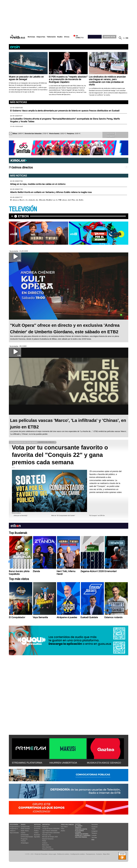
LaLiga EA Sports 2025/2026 (51, 829)
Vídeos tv (13, 831)
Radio (60, 37)
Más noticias (18, 102)
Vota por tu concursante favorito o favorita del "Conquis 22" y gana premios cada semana (60, 455)
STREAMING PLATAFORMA (27, 763)
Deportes (41, 37)
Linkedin (94, 835)
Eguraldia (37, 837)
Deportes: (46, 825)
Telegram (94, 833)
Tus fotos (109, 133)
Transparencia (90, 854)
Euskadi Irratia (25, 827)
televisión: (14, 825)
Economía (37, 829)
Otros (67, 37)
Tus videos (109, 136)
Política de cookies (63, 854)
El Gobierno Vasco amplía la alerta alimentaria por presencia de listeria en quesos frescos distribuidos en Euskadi (65, 111)
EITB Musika (25, 835)
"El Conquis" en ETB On (97, 516)
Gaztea (23, 833)
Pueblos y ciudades (83, 835)
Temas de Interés (82, 834)
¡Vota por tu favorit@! (21, 516)
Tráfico (78, 827)
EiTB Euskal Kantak (27, 837)
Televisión (51, 37)
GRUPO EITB (109, 37)
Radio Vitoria (25, 831)
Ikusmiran (37, 835)
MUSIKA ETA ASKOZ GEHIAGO (104, 763)
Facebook (95, 827)
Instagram (95, 831)
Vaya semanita (14, 833)
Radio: (23, 825)
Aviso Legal (52, 854)
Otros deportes (47, 847)
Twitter (94, 829)
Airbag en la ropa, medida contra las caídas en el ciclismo (38, 184)
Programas (24, 839)
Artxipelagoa (25, 843)
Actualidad (37, 827)
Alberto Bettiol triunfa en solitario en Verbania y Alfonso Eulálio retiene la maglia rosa (51, 192)
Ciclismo (45, 843)
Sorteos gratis (81, 829)
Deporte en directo (48, 849)
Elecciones (80, 831)
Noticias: (38, 825)
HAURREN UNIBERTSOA (63, 763)
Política (36, 831)
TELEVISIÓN (23, 209)
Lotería (78, 832)
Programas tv (14, 829)
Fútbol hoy (45, 827)
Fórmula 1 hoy (47, 835)
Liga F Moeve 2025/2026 (50, 831)
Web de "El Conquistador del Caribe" (63, 516)
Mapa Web (106, 854)
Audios (63, 831)
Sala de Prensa (81, 837)
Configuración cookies (78, 854)
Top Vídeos (64, 827)
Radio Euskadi (25, 829)
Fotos (63, 829)
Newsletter (95, 825)
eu (124, 38)
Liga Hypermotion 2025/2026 (51, 833)
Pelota (44, 841)
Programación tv (15, 827)
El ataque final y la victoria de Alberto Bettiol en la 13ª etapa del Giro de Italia (47, 200)
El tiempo (79, 826)
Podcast (23, 841)
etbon (23, 216)
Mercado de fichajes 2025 (50, 837)
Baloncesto (46, 845)
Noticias (31, 37)
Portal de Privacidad (41, 854)
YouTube (94, 837)
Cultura (36, 833)
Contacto (99, 854)
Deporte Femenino (48, 839)
